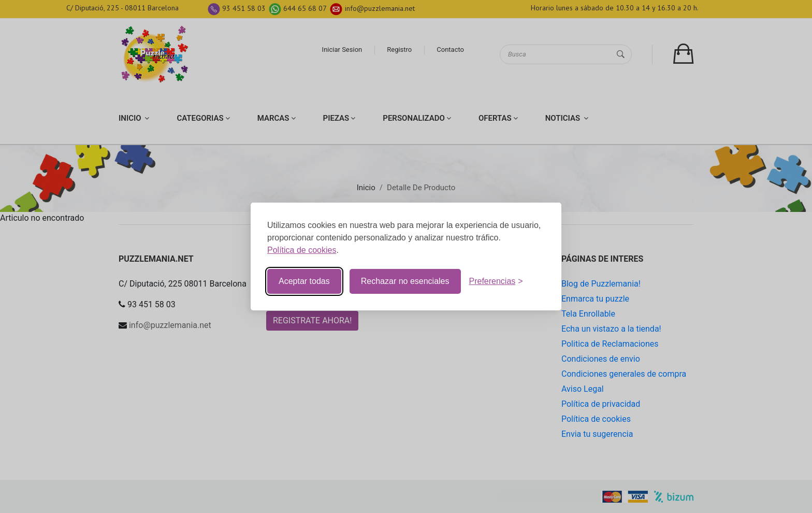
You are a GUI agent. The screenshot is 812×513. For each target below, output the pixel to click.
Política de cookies (302, 250)
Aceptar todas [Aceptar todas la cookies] (304, 281)
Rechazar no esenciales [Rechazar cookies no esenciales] (405, 281)
